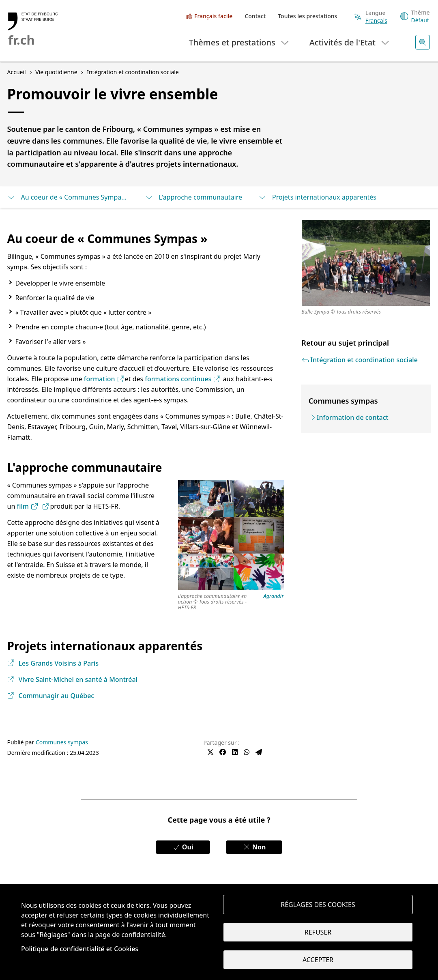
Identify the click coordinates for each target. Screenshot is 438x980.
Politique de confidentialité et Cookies (80, 949)
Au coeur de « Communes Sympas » (68, 197)
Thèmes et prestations (239, 42)
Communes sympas (62, 742)
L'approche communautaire (194, 197)
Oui (183, 847)
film (28, 506)
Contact (255, 16)
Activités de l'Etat (350, 42)
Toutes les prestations (307, 16)
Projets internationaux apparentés (317, 197)
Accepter (318, 960)
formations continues (183, 379)
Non (254, 847)
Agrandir (274, 596)
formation (104, 379)
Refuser (318, 932)
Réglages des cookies (318, 905)
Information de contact (353, 417)
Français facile (213, 16)
